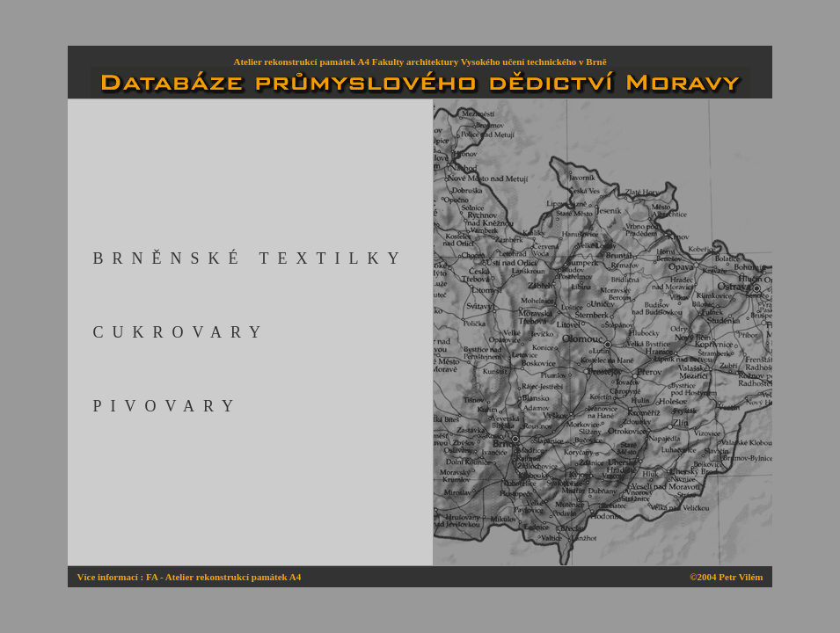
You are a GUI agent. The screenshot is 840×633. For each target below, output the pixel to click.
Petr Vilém (741, 577)
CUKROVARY (181, 332)
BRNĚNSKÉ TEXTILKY (250, 258)
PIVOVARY (167, 406)
